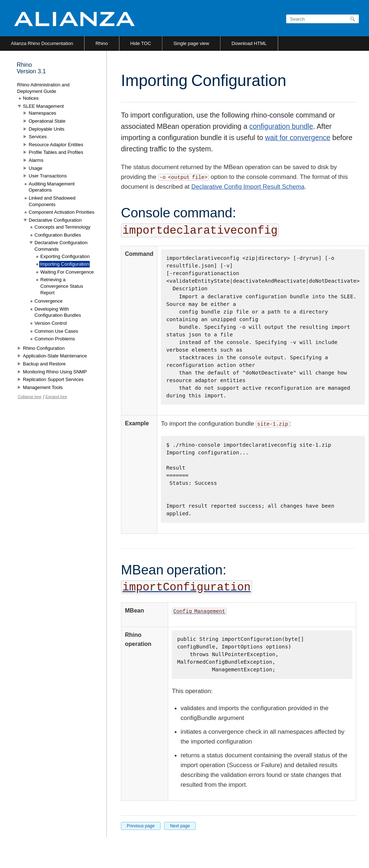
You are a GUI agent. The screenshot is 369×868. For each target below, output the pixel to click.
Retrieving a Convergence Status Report (62, 286)
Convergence (48, 301)
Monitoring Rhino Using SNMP (55, 372)
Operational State (47, 121)
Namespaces (42, 113)
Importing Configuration (64, 264)
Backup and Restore (44, 364)
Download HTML (249, 43)
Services (38, 137)
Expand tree (56, 397)
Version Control (51, 323)
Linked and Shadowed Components (52, 201)
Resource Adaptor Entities (56, 145)
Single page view (191, 43)
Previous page (141, 826)
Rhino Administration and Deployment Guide (43, 88)
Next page (180, 826)
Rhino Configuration (44, 348)
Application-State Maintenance (55, 356)
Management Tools (43, 387)
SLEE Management (43, 106)
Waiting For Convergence (67, 272)
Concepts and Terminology (62, 227)
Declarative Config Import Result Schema (248, 187)
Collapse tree (30, 397)
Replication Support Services (53, 379)
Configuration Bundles (58, 235)
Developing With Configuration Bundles (58, 312)
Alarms (36, 160)
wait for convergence (298, 138)
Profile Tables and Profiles (56, 152)
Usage (36, 168)
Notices (31, 98)
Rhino (102, 43)
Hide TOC (141, 43)
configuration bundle (281, 126)
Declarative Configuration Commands (61, 246)
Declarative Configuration (55, 220)
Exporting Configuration (65, 256)
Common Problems (55, 339)
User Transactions (48, 176)
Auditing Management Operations (52, 187)
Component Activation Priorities (62, 212)
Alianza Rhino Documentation (42, 43)
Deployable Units (46, 129)
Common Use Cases (56, 331)
